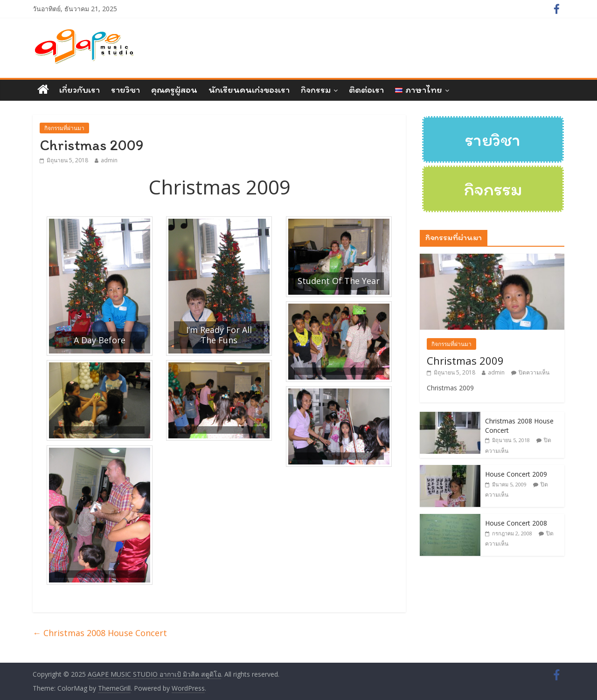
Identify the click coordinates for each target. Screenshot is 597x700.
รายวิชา (125, 90)
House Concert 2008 (516, 523)
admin (109, 160)
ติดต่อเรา (366, 90)
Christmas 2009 (465, 360)
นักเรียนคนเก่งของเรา (249, 90)
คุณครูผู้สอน (174, 90)
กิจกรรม (316, 90)
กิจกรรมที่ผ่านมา (64, 128)
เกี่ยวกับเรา (80, 90)
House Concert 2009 (516, 474)
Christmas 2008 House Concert (100, 633)
